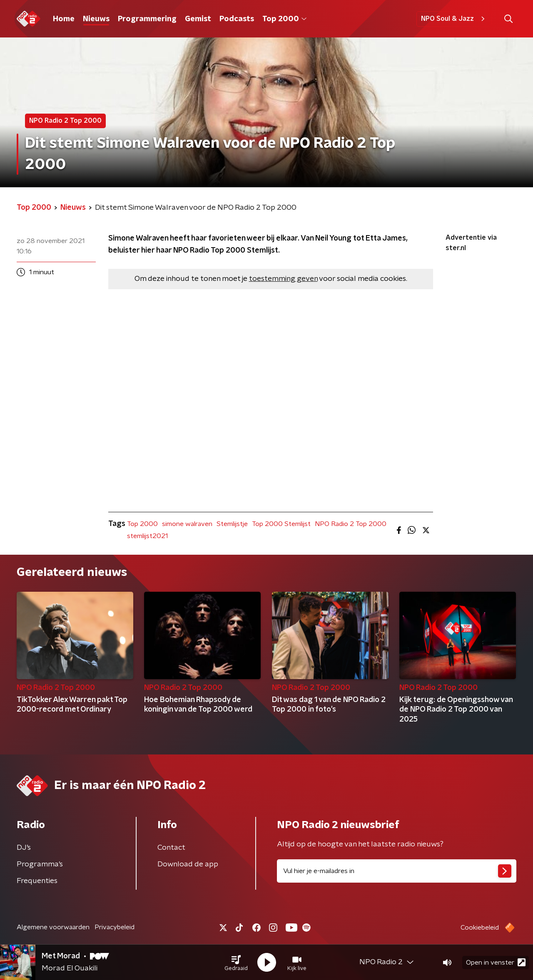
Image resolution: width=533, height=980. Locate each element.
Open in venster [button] (496, 962)
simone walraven (187, 524)
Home (64, 19)
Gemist (198, 19)
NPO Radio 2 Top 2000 (351, 524)
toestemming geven (283, 279)
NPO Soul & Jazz (454, 19)
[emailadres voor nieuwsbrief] (397, 871)
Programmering (147, 19)
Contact (171, 848)
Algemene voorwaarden (53, 927)
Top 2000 (284, 19)
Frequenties (37, 881)
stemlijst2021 (147, 536)
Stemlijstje (232, 524)
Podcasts (237, 19)
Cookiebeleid (480, 928)
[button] (236, 963)
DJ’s (24, 848)
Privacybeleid (115, 927)
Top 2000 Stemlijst (281, 524)
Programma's (40, 864)
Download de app (188, 864)
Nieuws (96, 19)
